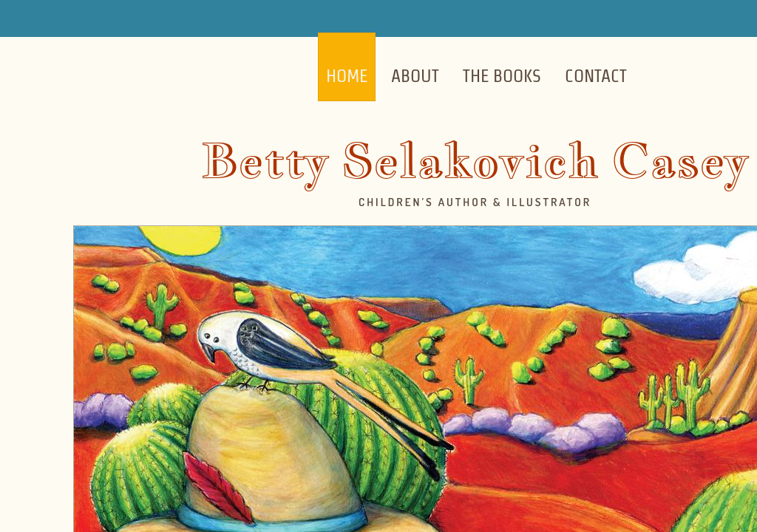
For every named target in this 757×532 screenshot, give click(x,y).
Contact (596, 76)
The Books (502, 76)
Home (347, 76)
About (415, 76)
